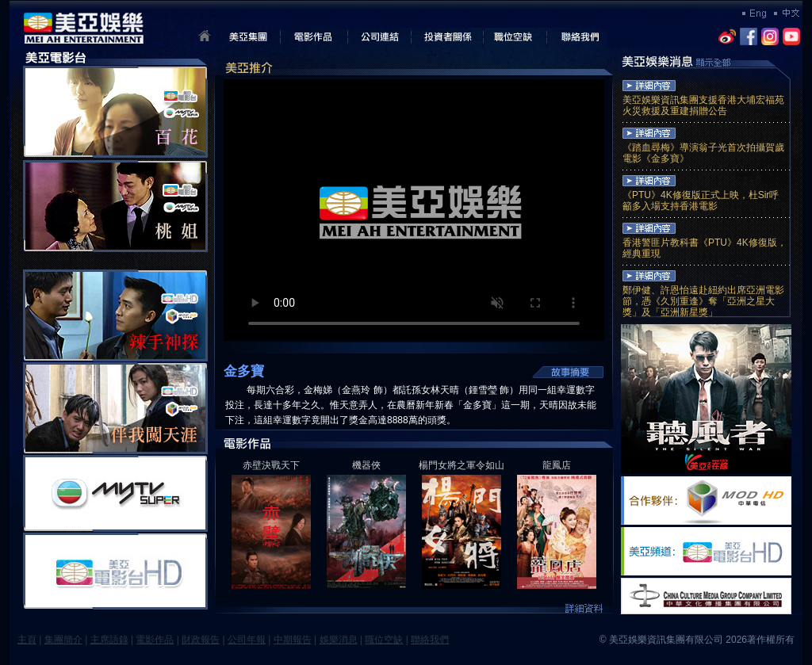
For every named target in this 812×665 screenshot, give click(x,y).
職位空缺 (384, 640)
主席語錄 (109, 640)
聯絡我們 (430, 640)
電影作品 (155, 640)
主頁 (27, 640)
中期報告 (293, 640)
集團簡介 (63, 640)
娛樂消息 (339, 640)
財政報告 (201, 640)
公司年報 (247, 640)
